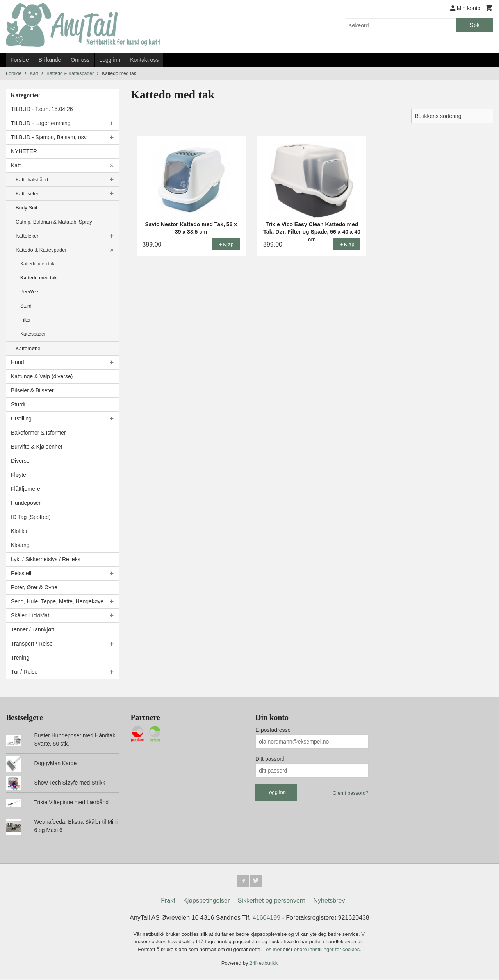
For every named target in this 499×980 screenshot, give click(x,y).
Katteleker (27, 236)
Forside (20, 60)
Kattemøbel (29, 348)
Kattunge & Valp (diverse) (42, 376)
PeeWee (29, 292)
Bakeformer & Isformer (38, 433)
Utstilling (21, 418)
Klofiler (19, 531)
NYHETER (24, 151)
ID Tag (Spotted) (31, 517)
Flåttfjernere (26, 489)
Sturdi (26, 306)
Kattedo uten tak (37, 264)
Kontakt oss (144, 60)
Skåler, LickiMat (30, 615)
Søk (475, 25)
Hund (17, 362)
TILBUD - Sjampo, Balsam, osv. (49, 137)
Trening (20, 658)
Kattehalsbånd (32, 180)
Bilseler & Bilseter (32, 390)
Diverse (20, 461)
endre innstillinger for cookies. (328, 950)
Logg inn (110, 60)
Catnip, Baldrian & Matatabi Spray (54, 222)
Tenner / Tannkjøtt (33, 629)
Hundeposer (26, 503)
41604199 (266, 919)
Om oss (80, 60)
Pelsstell (21, 573)
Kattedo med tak (38, 278)
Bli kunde (50, 60)
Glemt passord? (351, 793)
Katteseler (27, 194)
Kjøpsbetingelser (206, 902)
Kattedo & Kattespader (41, 250)
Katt (16, 165)
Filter (26, 320)
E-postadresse (273, 730)
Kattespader (33, 334)
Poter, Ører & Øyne (34, 587)
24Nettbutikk (264, 965)
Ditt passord (270, 759)
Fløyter (20, 475)
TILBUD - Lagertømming (41, 123)
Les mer (273, 950)
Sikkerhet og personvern (272, 902)
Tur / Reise (24, 672)
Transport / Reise (32, 644)
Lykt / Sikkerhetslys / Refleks (46, 559)
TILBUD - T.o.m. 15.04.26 (42, 109)
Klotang (20, 545)
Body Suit (27, 208)
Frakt (168, 902)
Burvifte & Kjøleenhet (37, 447)
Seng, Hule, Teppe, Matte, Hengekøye (57, 601)
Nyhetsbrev (329, 902)
